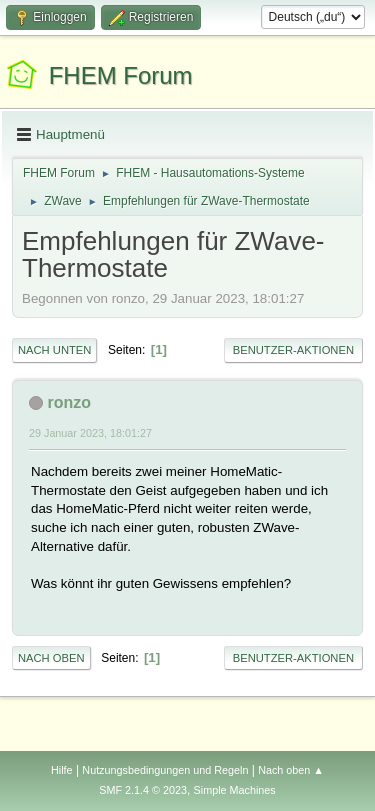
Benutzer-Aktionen (293, 350)
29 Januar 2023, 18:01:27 (90, 433)
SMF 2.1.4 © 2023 (143, 790)
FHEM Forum (121, 75)
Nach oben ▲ (291, 770)
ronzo (69, 402)
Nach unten (54, 350)
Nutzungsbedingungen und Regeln (165, 770)
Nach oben (51, 658)
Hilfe (62, 770)
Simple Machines (235, 790)
